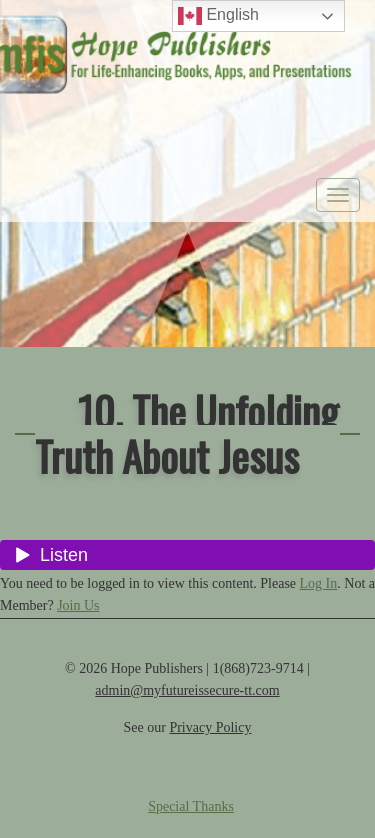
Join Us (78, 605)
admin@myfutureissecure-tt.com (187, 690)
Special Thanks (191, 806)
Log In (319, 583)
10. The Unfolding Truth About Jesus (186, 433)
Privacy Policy (210, 727)
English (218, 16)
